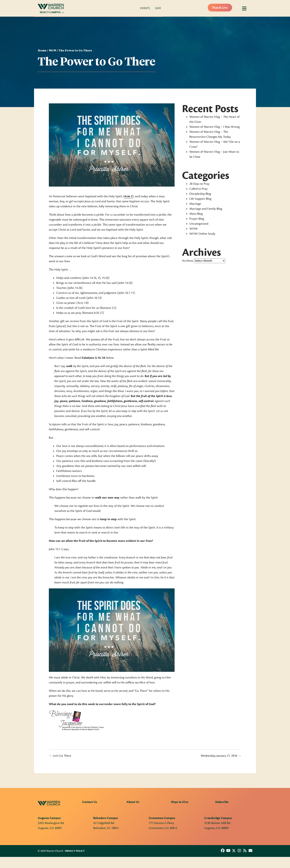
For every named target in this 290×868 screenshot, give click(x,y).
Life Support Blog (200, 199)
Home (42, 51)
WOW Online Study (202, 234)
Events (145, 8)
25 (99, 278)
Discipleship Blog (200, 194)
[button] (223, 851)
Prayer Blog (197, 219)
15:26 (105, 278)
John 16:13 (94, 298)
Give (158, 8)
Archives (188, 261)
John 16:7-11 (126, 293)
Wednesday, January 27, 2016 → (221, 756)
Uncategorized (199, 224)
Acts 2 (128, 196)
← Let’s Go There (60, 756)
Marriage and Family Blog (206, 209)
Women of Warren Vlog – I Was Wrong (215, 127)
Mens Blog (196, 214)
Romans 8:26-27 (93, 313)
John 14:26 (125, 283)
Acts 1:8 (82, 303)
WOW (52, 51)
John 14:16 (90, 278)
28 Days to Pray (199, 184)
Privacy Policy (75, 851)
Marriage (195, 204)
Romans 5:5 (108, 308)
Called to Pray (198, 189)
